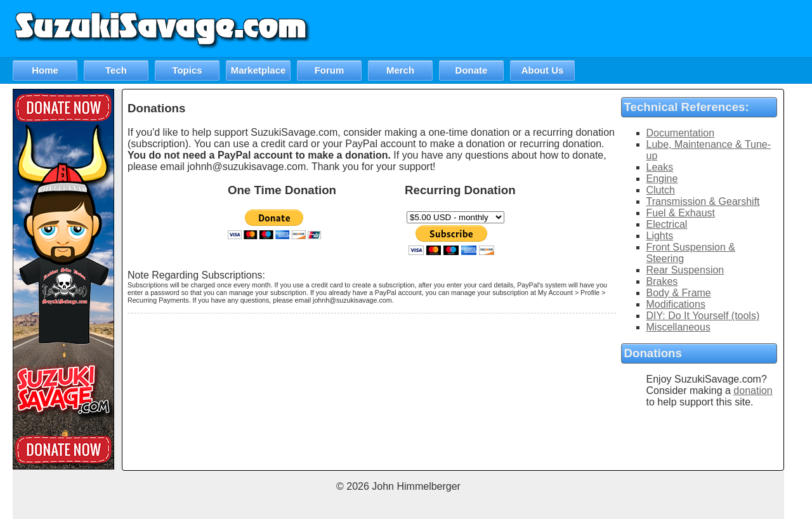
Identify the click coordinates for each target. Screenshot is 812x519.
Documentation (681, 133)
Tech (116, 70)
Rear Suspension (685, 270)
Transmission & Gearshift (703, 201)
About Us (543, 70)
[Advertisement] (581, 29)
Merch (400, 70)
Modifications (676, 304)
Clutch (661, 190)
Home (45, 70)
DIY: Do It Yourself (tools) (703, 316)
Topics (187, 70)
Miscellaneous (678, 327)
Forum (330, 70)
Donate (472, 70)
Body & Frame (679, 293)
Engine (662, 179)
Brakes (662, 281)
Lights (660, 236)
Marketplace (259, 70)
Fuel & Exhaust (681, 213)
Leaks (660, 167)
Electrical (667, 224)
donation (753, 391)
